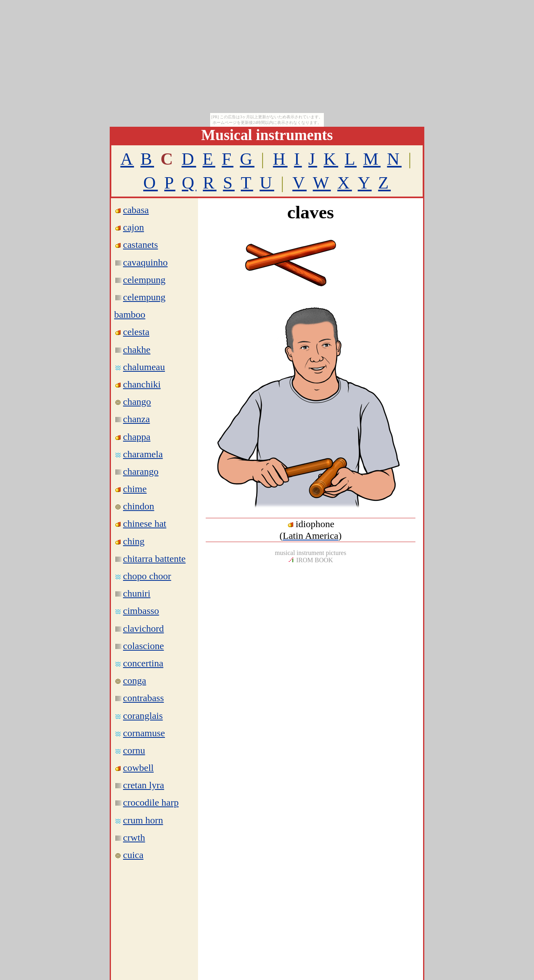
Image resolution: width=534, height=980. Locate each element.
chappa (137, 437)
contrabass (143, 698)
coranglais (143, 716)
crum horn (143, 820)
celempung (144, 280)
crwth (134, 838)
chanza (137, 419)
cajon (133, 227)
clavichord (143, 628)
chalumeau (144, 367)
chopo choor (147, 576)
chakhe (137, 350)
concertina (143, 663)
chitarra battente (154, 559)
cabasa (136, 210)
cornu (134, 750)
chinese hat (145, 524)
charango (141, 471)
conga (135, 681)
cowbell (138, 768)
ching (134, 541)
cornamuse (144, 733)
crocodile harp (151, 802)
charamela (143, 454)
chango (137, 402)
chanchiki (142, 384)
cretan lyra (144, 785)
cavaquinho (145, 262)
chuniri (137, 593)
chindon (139, 506)
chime (135, 489)
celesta (136, 332)
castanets (141, 245)
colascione (143, 646)
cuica (133, 855)
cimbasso (141, 611)
